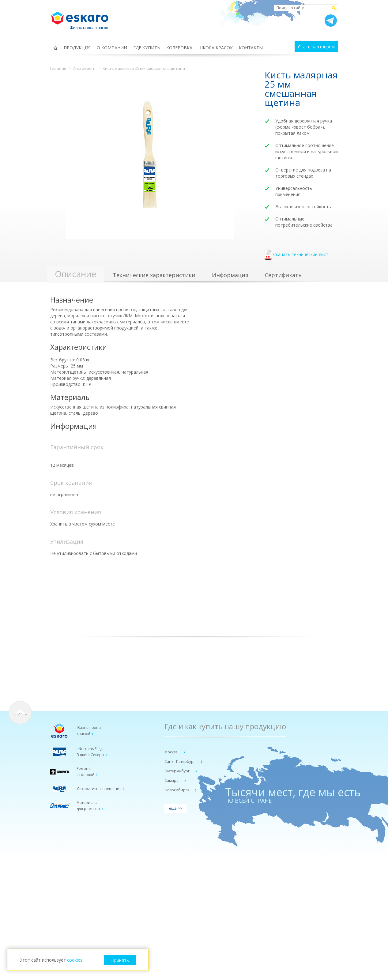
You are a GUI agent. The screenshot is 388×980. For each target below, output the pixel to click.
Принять (120, 960)
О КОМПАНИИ (112, 48)
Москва (171, 752)
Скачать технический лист (296, 255)
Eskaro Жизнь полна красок (83, 18)
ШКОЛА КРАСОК (216, 48)
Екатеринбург (177, 771)
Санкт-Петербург (180, 761)
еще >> (175, 808)
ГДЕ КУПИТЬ (147, 48)
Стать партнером (316, 47)
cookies (75, 960)
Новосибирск (177, 790)
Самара (172, 780)
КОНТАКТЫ (251, 48)
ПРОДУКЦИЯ (77, 48)
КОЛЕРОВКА (179, 48)
